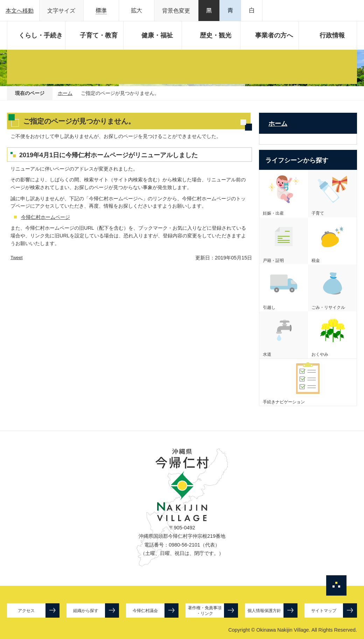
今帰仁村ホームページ (45, 217)
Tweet (17, 258)
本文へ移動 (20, 11)
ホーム (65, 93)
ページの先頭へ (336, 585)
